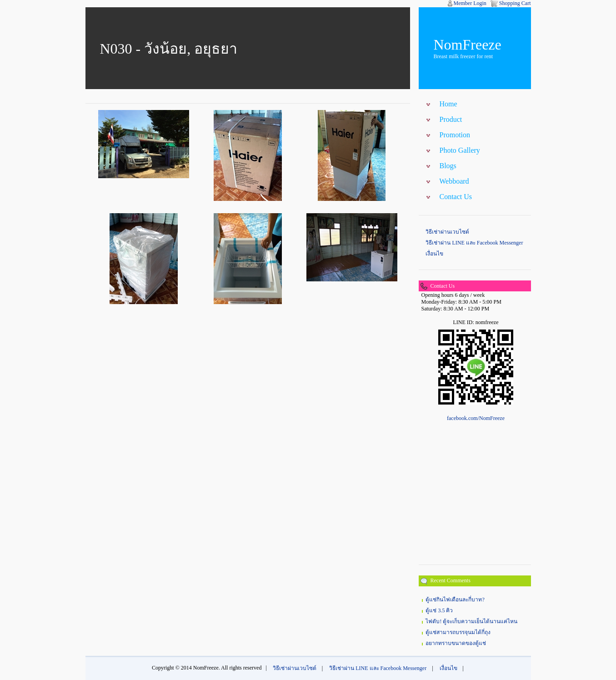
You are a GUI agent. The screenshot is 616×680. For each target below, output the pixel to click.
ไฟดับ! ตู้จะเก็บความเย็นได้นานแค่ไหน (471, 621)
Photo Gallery (459, 150)
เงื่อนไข (434, 254)
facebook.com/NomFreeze (476, 418)
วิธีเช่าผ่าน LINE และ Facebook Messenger (474, 243)
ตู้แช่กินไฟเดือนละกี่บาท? (455, 600)
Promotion (455, 135)
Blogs (448, 166)
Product (451, 119)
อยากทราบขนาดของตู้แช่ (456, 643)
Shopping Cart (515, 3)
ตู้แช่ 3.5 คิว (439, 610)
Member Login (470, 3)
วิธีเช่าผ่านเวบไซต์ (447, 232)
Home (448, 104)
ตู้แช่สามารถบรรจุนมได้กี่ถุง (458, 632)
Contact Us (456, 197)
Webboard (454, 181)
